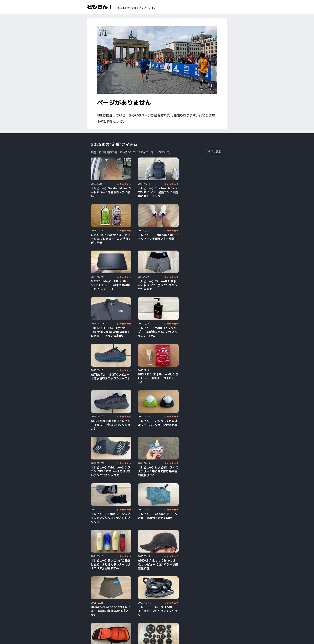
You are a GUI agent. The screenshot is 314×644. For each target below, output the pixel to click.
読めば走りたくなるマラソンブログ (136, 8)
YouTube (97, 619)
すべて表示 (214, 151)
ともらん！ (100, 7)
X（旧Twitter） (207, 619)
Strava (144, 624)
